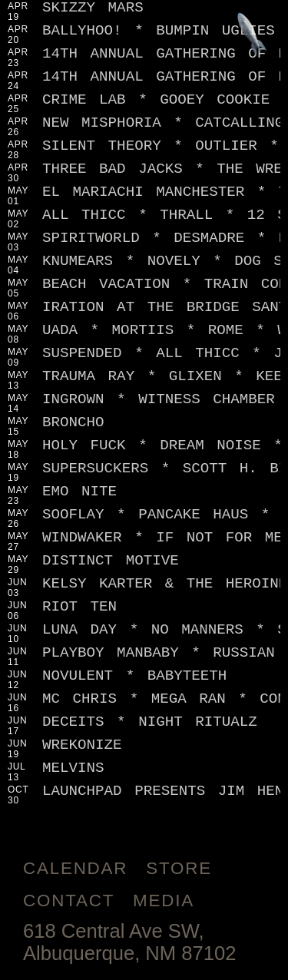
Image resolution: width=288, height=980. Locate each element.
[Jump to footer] (252, 36)
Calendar (75, 868)
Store (179, 868)
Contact (69, 901)
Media (164, 901)
